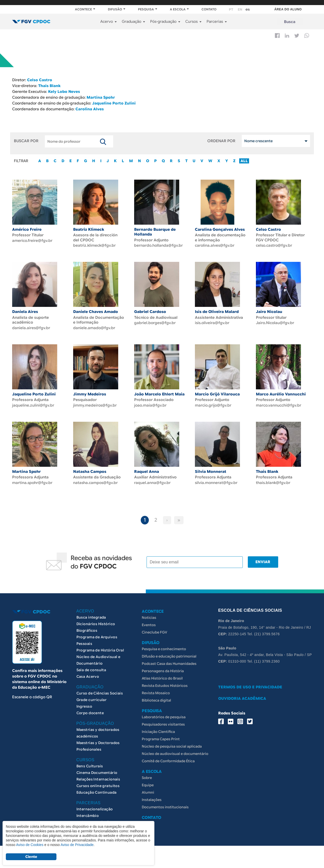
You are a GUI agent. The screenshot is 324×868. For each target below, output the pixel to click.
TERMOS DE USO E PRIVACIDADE (250, 709)
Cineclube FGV (155, 654)
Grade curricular (92, 722)
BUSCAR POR (26, 140)
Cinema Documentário (97, 795)
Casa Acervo (88, 698)
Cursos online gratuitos (98, 808)
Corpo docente (90, 735)
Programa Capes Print (161, 761)
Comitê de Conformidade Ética (168, 783)
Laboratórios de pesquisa (164, 739)
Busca (290, 22)
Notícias (149, 640)
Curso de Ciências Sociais (100, 715)
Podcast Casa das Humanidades (169, 686)
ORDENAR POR (221, 140)
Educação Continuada (97, 814)
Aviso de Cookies (30, 845)
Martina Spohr (101, 97)
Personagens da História (163, 693)
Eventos (149, 647)
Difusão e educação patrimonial (169, 678)
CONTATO (209, 9)
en (240, 9)
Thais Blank (49, 86)
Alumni (148, 814)
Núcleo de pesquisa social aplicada (172, 768)
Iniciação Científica (158, 754)
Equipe (148, 807)
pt (231, 9)
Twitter (297, 36)
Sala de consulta (91, 692)
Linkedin (287, 36)
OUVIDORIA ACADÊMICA (242, 721)
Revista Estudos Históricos (165, 708)
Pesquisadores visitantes (163, 746)
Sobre (147, 800)
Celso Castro (40, 80)
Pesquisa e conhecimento (164, 671)
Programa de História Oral (100, 672)
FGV (159, 3)
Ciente (31, 857)
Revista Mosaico (156, 715)
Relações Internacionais (98, 801)
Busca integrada (91, 639)
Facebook (277, 36)
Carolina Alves (90, 108)
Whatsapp (307, 36)
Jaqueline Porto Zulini (113, 102)
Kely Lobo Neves (64, 91)
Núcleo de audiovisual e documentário (175, 776)
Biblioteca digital (156, 722)
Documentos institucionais (165, 829)
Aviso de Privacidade (77, 845)
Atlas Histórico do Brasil (162, 700)
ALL (244, 159)
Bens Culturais (90, 788)
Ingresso (84, 728)
